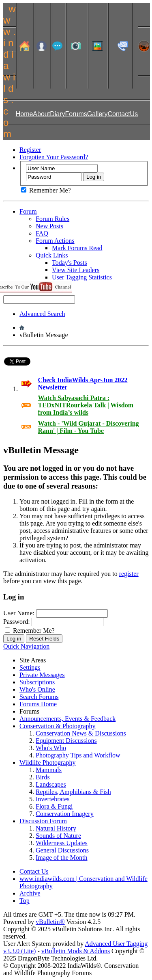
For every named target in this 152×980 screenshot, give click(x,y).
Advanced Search (42, 314)
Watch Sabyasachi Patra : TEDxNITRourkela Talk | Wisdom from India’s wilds (86, 405)
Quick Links (52, 255)
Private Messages (42, 675)
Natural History (56, 828)
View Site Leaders (76, 270)
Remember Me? (46, 190)
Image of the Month (62, 858)
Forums (76, 114)
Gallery (97, 114)
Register (30, 150)
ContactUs (123, 114)
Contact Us (34, 871)
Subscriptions (37, 682)
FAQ (42, 233)
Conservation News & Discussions (81, 733)
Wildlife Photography (47, 763)
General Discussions (62, 850)
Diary (57, 114)
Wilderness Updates (62, 843)
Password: (17, 622)
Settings (30, 667)
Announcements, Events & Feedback (67, 719)
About (41, 114)
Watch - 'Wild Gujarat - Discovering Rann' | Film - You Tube (89, 427)
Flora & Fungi (54, 806)
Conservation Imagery (65, 814)
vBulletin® (50, 922)
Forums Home (38, 704)
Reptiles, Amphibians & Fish (73, 792)
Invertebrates (53, 799)
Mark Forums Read (77, 248)
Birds (43, 777)
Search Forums (39, 697)
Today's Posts (70, 263)
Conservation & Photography (58, 726)
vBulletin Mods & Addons (76, 951)
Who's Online (37, 689)
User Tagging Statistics (82, 277)
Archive (30, 893)
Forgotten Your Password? (54, 157)
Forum (28, 211)
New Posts (49, 226)
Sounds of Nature (58, 836)
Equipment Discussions (66, 741)
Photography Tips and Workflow (78, 755)
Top (25, 901)
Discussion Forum (43, 821)
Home (25, 114)
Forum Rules (52, 219)
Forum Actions (55, 241)
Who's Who (51, 748)
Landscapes (51, 784)
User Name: (19, 613)
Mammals (49, 770)
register (129, 574)
